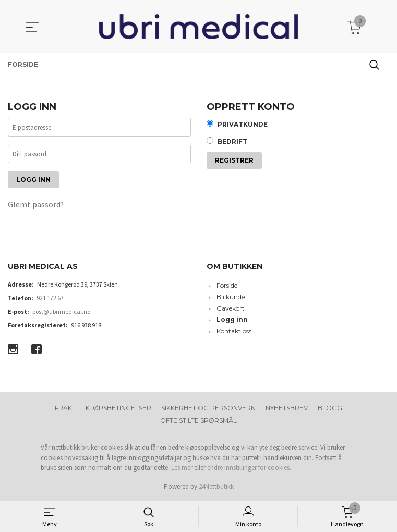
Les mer (182, 469)
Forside (227, 286)
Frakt (65, 409)
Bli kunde (231, 298)
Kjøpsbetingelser (118, 409)
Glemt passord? (36, 205)
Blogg (330, 409)
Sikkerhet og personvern (208, 409)
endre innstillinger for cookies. (249, 469)
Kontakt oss (234, 332)
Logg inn (232, 321)
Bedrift (232, 143)
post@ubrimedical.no (61, 312)
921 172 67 (50, 299)
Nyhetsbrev (287, 409)
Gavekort (231, 309)
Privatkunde (243, 125)
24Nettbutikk (216, 487)
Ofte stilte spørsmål (199, 421)
